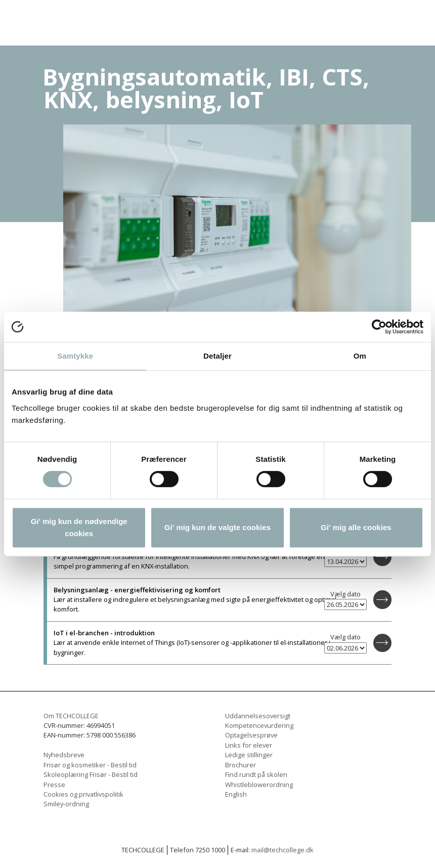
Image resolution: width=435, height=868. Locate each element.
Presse (54, 785)
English (236, 794)
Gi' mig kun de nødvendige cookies (79, 527)
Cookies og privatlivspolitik (83, 794)
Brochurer (241, 765)
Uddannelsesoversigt (258, 716)
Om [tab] (360, 356)
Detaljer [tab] (217, 356)
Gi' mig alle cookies (356, 527)
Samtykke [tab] (75, 356)
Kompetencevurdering (259, 725)
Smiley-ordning (66, 804)
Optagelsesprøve (251, 735)
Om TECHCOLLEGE (71, 716)
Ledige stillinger (249, 755)
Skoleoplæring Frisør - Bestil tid (91, 774)
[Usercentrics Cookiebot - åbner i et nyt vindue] (379, 327)
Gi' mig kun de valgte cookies (217, 527)
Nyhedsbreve (64, 755)
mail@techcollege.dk (282, 850)
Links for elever (249, 745)
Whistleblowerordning (259, 785)
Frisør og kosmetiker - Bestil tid (90, 765)
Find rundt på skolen (256, 774)
